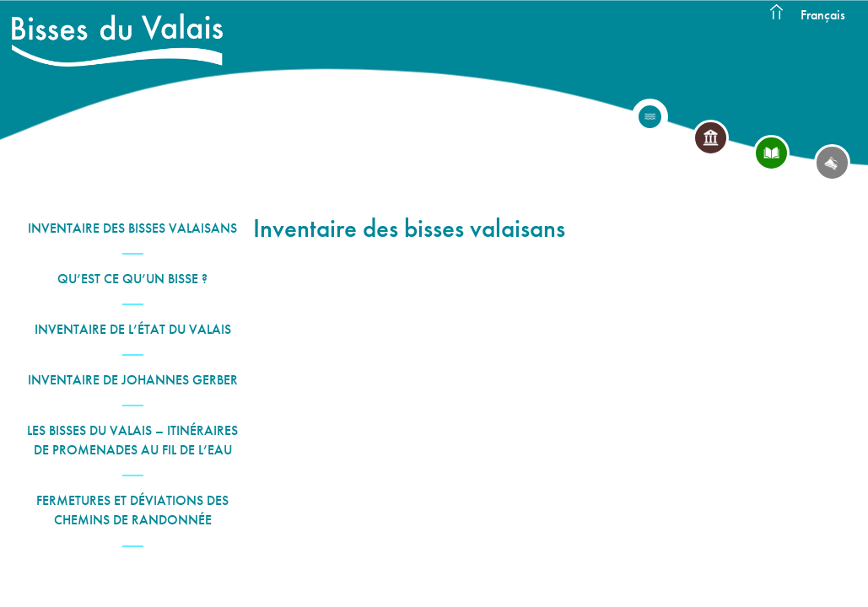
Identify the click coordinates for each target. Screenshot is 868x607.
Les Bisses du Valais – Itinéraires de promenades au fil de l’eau (132, 440)
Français (823, 15)
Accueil (776, 13)
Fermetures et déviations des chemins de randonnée (132, 510)
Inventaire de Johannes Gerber (133, 380)
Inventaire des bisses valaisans (132, 228)
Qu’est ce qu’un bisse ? (132, 279)
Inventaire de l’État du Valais (133, 329)
